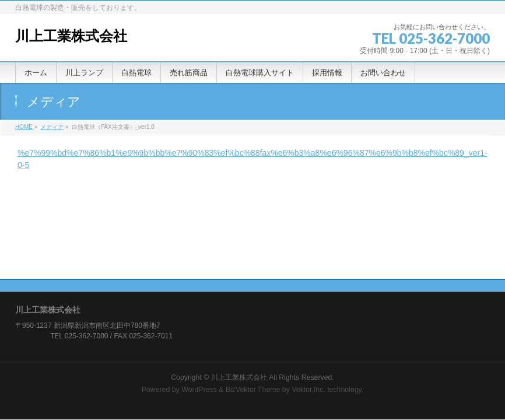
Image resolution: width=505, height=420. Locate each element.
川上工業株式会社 (71, 36)
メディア (52, 127)
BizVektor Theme (253, 390)
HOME (24, 127)
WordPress (199, 390)
